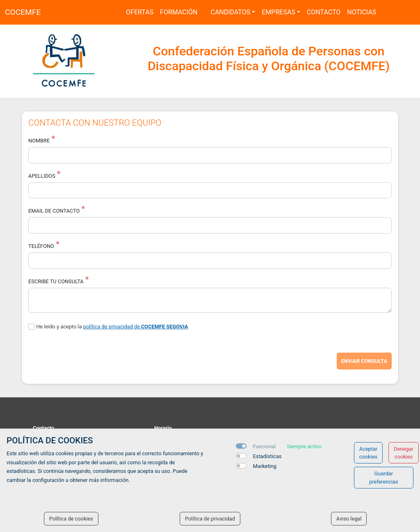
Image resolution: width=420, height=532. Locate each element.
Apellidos (42, 176)
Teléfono (41, 246)
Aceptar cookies (369, 453)
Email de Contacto (54, 211)
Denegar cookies (404, 453)
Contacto (324, 12)
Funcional (264, 446)
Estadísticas (267, 456)
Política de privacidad (210, 519)
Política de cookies (71, 519)
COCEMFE (23, 12)
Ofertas (140, 12)
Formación (179, 12)
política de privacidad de (136, 327)
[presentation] (91, 361)
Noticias (362, 12)
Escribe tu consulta (56, 281)
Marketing (265, 466)
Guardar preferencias (384, 477)
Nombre (39, 141)
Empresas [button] (278, 12)
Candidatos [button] (230, 12)
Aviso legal (349, 519)
